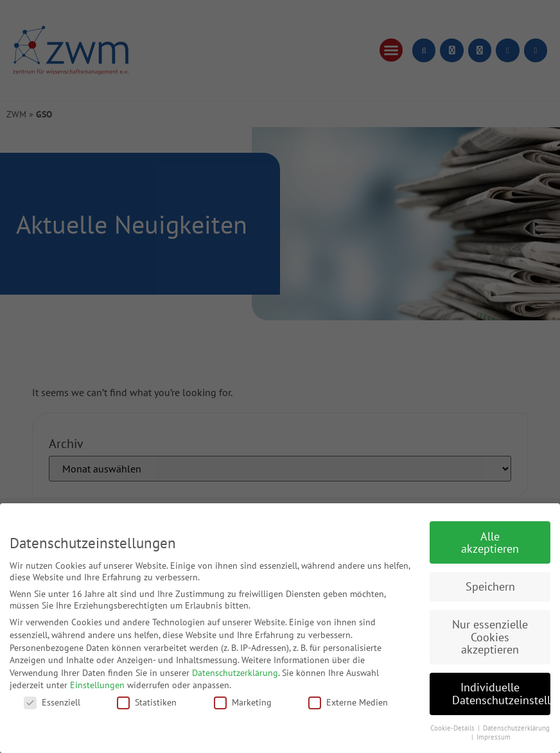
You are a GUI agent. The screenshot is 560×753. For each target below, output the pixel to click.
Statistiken (147, 702)
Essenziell (52, 702)
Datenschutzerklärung (235, 673)
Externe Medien (348, 702)
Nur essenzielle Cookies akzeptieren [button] (490, 637)
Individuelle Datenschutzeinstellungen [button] (501, 694)
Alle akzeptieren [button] (490, 543)
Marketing (243, 702)
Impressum (494, 737)
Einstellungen (97, 685)
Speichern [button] (490, 586)
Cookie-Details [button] (453, 728)
